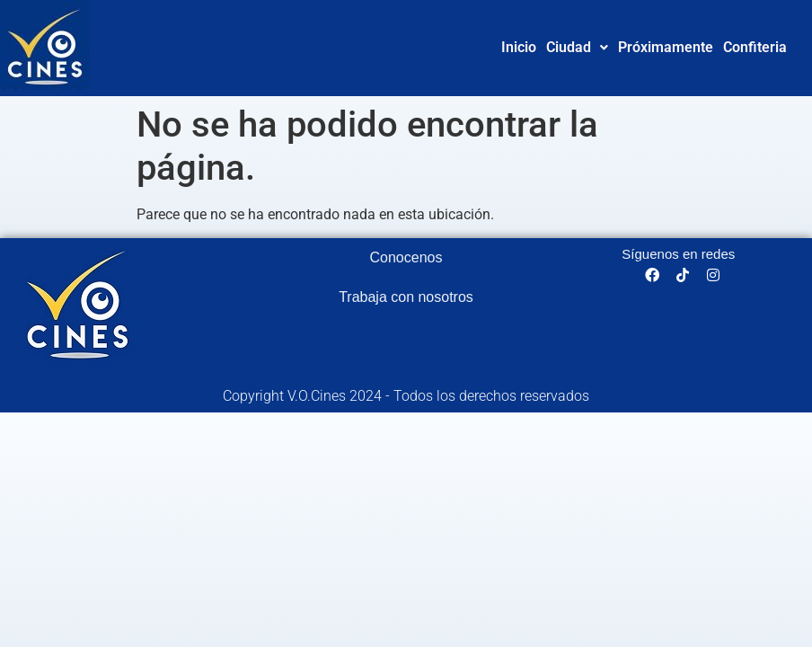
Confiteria (755, 47)
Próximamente (666, 47)
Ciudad (577, 47)
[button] (577, 48)
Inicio (519, 47)
